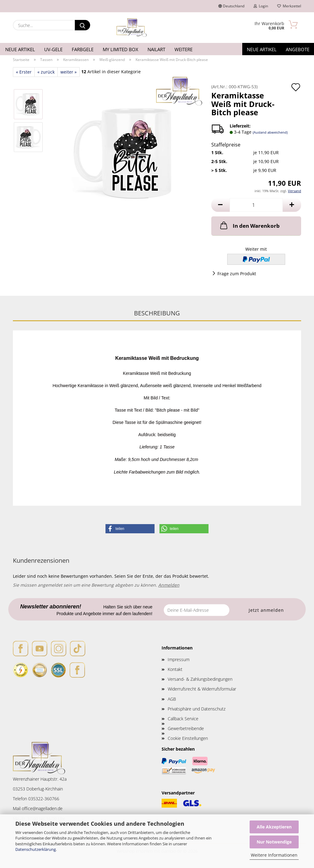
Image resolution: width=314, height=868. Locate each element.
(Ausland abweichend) (270, 132)
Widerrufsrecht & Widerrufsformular (202, 689)
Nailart (156, 49)
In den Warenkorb (249, 225)
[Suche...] (82, 25)
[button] (220, 205)
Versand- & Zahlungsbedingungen (200, 679)
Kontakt (175, 669)
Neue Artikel (20, 49)
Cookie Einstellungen (188, 738)
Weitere (184, 49)
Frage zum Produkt (237, 274)
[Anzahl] (256, 205)
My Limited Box (121, 49)
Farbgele (83, 49)
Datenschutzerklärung (36, 849)
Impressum (179, 659)
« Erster (24, 72)
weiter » (69, 72)
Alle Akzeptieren (274, 827)
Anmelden (169, 585)
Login (261, 6)
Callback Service (183, 719)
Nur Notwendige (274, 842)
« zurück (46, 72)
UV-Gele (53, 49)
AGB (172, 699)
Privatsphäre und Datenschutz (197, 709)
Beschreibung (157, 313)
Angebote (298, 49)
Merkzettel (289, 6)
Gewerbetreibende (186, 728)
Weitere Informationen (274, 855)
